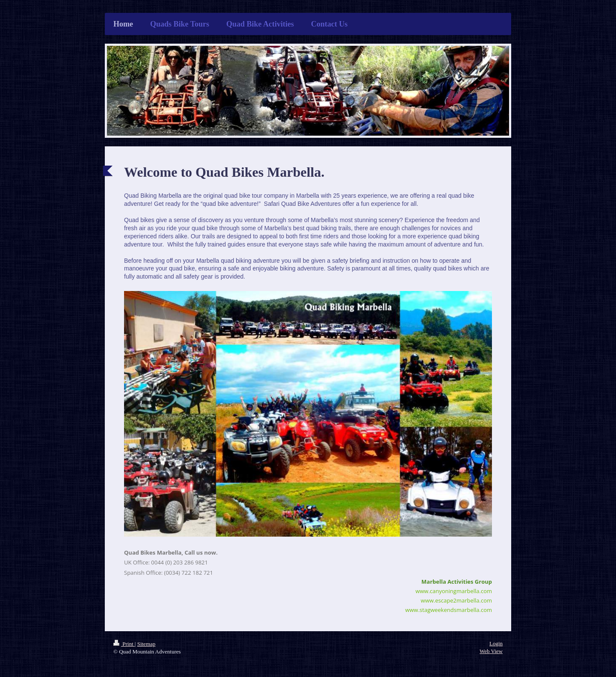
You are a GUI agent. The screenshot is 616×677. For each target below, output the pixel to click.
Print (124, 644)
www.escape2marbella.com (456, 600)
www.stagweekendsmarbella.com (449, 610)
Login (496, 643)
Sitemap (147, 644)
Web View (491, 651)
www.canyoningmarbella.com (454, 591)
